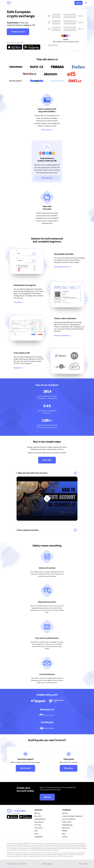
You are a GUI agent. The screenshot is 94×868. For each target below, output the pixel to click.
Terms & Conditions (69, 819)
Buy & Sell (38, 816)
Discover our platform (62, 336)
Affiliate (65, 831)
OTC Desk (38, 825)
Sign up (78, 3)
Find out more (47, 130)
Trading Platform (40, 819)
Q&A (64, 834)
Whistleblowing (67, 825)
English (83, 864)
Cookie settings (47, 864)
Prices (36, 834)
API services (38, 828)
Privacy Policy (67, 822)
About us (65, 813)
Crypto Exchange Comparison (72, 816)
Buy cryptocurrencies (62, 267)
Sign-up (37, 813)
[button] (47, 497)
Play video (47, 460)
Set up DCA (18, 302)
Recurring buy (39, 822)
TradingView (39, 837)
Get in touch (25, 768)
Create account (18, 32)
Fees (36, 831)
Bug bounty (66, 828)
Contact (65, 837)
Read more (18, 368)
